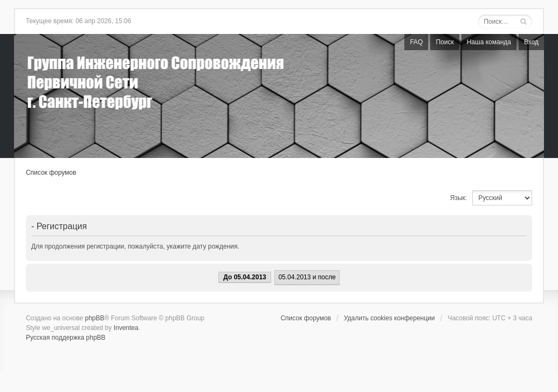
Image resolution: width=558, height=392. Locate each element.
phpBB (95, 318)
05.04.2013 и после (307, 277)
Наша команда (489, 42)
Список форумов (51, 173)
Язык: (459, 198)
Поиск (445, 42)
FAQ (416, 42)
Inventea (126, 328)
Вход (531, 42)
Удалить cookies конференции (390, 318)
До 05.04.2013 (244, 277)
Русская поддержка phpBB (66, 338)
